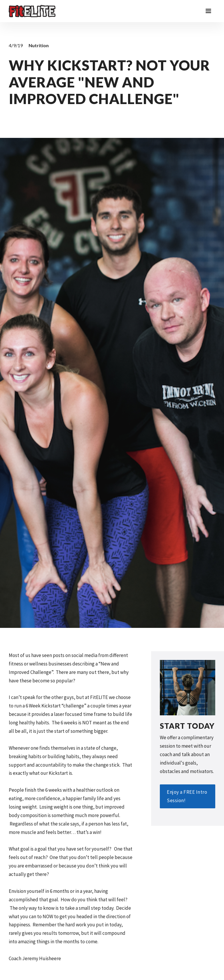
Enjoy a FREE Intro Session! (187, 796)
